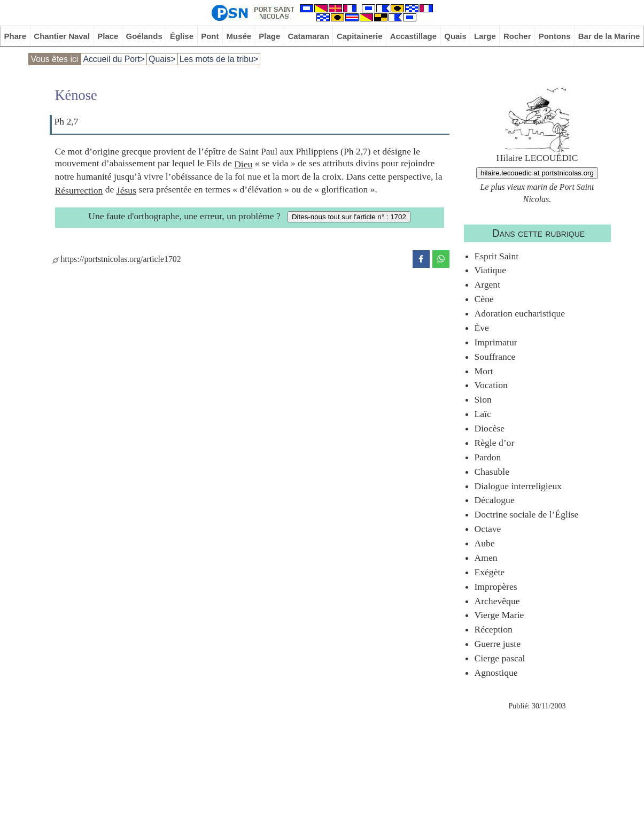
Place (108, 36)
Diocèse (490, 428)
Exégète (490, 572)
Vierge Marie (499, 615)
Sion (483, 399)
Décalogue (495, 500)
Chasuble (492, 472)
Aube (485, 543)
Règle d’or (495, 443)
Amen (486, 558)
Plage (269, 36)
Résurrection (79, 190)
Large (485, 36)
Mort (484, 371)
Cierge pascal (500, 658)
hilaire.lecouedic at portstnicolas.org (537, 173)
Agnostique (496, 673)
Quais (455, 36)
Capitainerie (360, 36)
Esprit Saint (497, 256)
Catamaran (308, 36)
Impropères (496, 587)
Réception (494, 629)
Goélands (144, 36)
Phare (15, 36)
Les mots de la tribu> (219, 59)
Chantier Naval (62, 36)
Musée (239, 36)
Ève (482, 328)
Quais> (162, 59)
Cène (484, 299)
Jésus (126, 190)
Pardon (488, 457)
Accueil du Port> (114, 59)
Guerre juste (498, 644)
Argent (488, 284)
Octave (488, 529)
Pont (210, 36)
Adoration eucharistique (520, 313)
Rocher (517, 36)
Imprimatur (496, 342)
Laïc (483, 414)
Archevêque (497, 601)
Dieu (243, 164)
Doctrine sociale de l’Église (527, 514)
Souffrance (495, 357)
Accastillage (413, 36)
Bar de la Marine (609, 36)
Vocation (491, 385)
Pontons (555, 36)
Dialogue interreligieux (518, 486)
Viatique (491, 270)
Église (182, 36)
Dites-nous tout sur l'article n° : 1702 (349, 217)
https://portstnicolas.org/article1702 (117, 259)
